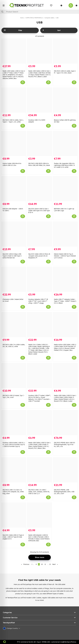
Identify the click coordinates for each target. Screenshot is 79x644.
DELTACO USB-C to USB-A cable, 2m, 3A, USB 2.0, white (14, 346)
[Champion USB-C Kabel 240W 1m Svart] (14, 279)
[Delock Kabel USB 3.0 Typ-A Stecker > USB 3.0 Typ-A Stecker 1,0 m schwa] (65, 234)
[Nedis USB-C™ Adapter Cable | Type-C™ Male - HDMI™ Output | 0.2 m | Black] (65, 279)
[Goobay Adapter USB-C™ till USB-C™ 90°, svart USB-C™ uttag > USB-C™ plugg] (40, 279)
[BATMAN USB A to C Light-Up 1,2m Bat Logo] (65, 189)
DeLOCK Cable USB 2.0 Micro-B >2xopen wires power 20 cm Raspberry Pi (39, 256)
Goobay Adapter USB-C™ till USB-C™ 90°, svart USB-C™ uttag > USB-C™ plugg (38, 301)
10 (42, 564)
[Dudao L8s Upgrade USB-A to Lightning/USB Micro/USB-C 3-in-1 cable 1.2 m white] (65, 144)
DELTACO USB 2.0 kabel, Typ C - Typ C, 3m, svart (14, 396)
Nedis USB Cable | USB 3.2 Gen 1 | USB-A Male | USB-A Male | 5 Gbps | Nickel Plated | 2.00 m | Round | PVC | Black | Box (39, 445)
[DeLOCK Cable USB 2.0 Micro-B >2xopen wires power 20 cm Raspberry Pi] (40, 234)
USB (57, 18)
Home (22, 18)
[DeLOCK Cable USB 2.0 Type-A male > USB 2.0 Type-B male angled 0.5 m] (14, 515)
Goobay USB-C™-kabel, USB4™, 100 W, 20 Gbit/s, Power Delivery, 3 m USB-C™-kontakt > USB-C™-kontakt (39, 398)
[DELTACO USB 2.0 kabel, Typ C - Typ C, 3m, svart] (14, 376)
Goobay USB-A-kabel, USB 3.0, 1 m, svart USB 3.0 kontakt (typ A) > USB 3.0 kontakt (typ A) (14, 444)
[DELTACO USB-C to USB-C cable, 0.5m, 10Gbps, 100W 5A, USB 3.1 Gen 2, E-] (40, 470)
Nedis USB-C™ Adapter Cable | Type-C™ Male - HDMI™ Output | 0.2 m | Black (65, 301)
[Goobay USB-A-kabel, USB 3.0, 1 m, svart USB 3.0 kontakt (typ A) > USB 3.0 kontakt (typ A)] (14, 423)
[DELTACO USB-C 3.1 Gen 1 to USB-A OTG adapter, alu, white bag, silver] (14, 470)
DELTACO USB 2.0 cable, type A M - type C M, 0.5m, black (65, 72)
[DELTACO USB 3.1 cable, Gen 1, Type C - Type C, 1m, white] (14, 100)
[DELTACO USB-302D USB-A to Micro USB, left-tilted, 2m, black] (40, 144)
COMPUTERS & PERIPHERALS (34, 18)
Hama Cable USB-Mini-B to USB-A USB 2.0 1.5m (12, 164)
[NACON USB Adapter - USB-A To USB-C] (14, 189)
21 (50, 564)
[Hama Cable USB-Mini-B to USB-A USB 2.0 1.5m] (14, 144)
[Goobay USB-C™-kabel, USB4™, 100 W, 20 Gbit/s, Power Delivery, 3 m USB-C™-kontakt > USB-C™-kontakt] (40, 376)
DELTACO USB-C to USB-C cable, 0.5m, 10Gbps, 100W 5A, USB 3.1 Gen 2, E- (39, 492)
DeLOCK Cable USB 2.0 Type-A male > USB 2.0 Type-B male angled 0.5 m (13, 537)
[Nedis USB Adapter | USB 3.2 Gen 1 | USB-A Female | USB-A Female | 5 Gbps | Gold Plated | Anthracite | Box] (40, 515)
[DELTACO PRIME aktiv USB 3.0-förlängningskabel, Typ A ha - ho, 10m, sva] (65, 423)
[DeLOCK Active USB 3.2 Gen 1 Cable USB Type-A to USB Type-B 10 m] (40, 189)
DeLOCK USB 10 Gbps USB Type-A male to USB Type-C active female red (12, 256)
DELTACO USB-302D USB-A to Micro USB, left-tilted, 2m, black (39, 164)
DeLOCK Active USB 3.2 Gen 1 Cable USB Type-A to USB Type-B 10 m (39, 211)
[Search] (39, 12)
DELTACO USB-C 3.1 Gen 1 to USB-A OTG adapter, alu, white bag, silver (13, 492)
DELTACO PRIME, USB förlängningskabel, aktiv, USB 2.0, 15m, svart (64, 492)
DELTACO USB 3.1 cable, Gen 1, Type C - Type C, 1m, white (13, 121)
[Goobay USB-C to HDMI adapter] (40, 100)
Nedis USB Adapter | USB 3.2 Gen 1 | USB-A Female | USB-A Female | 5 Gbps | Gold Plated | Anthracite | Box (39, 538)
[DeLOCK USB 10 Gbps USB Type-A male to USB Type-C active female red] (14, 234)
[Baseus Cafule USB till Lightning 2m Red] (65, 100)
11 (45, 564)
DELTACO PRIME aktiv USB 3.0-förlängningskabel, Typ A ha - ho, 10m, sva (65, 444)
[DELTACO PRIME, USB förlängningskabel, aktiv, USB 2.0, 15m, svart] (65, 470)
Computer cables (49, 18)
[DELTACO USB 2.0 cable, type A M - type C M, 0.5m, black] (65, 51)
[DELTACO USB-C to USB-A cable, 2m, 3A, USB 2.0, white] (14, 325)
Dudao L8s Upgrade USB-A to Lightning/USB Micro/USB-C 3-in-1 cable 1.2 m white (65, 165)
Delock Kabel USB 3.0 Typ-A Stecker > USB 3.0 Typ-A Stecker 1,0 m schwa (65, 256)
